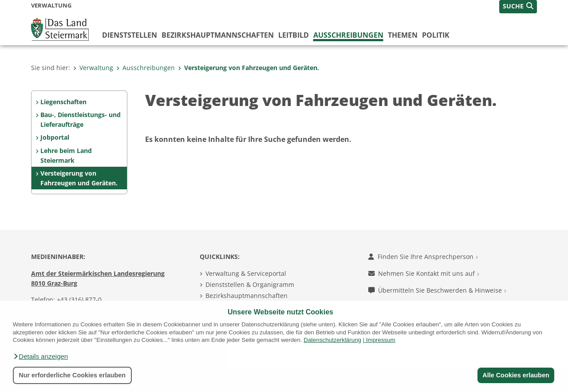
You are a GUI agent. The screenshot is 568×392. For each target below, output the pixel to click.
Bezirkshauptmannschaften (247, 296)
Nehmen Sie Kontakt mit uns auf (424, 273)
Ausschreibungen (348, 35)
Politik (436, 35)
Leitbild (294, 35)
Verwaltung (93, 68)
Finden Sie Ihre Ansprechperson (423, 257)
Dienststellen (130, 35)
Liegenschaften (63, 102)
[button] (40, 357)
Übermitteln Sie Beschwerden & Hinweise (437, 290)
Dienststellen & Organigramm (250, 284)
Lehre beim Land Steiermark (66, 155)
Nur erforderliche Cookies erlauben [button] (72, 375)
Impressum (381, 340)
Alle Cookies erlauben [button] (516, 375)
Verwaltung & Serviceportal (246, 273)
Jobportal (55, 137)
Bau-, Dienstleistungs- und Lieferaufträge (81, 120)
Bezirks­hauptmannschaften (218, 35)
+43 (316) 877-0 (79, 300)
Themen (403, 35)
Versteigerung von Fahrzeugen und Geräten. (248, 68)
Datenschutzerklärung (332, 340)
